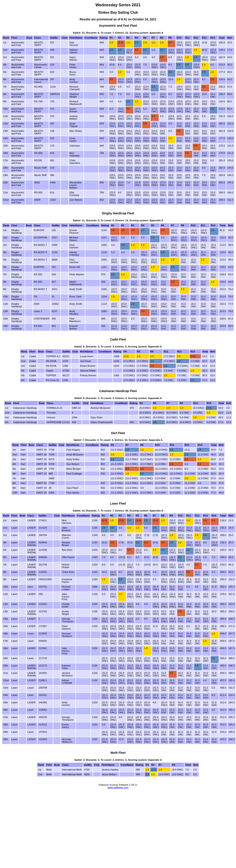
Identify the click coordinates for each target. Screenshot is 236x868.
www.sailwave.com (118, 787)
